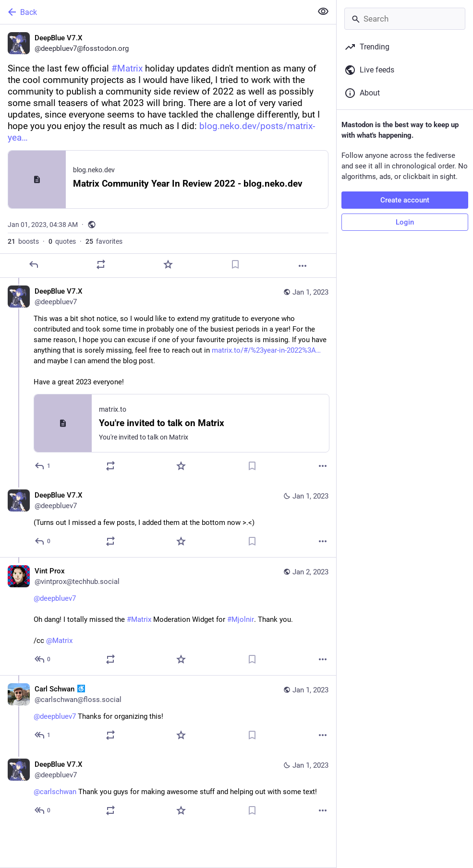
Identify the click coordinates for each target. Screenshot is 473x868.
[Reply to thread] (43, 466)
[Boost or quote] (101, 264)
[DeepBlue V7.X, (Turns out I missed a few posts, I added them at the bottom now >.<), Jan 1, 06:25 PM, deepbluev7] (168, 519)
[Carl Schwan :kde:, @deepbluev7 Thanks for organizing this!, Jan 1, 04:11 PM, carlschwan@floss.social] (168, 713)
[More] (303, 266)
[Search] (405, 19)
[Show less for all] (323, 12)
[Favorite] (168, 264)
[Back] (155, 12)
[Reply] (34, 264)
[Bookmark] (235, 264)
